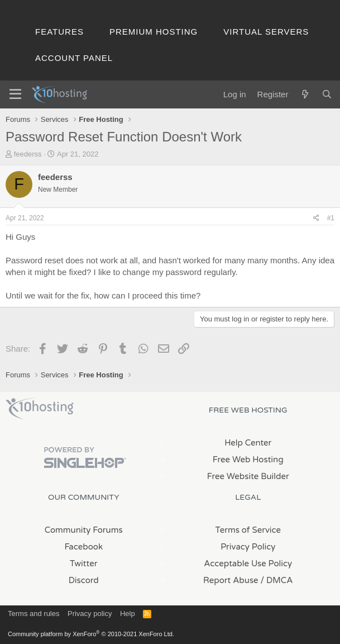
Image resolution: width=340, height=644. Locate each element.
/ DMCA (277, 580)
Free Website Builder (248, 476)
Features (59, 32)
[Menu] (15, 94)
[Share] (316, 218)
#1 (331, 218)
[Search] (327, 94)
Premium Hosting (154, 32)
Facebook (83, 547)
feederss (28, 154)
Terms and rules (33, 614)
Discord (84, 580)
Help (128, 614)
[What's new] (305, 94)
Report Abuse (231, 580)
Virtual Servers (266, 32)
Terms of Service (248, 530)
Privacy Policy (248, 547)
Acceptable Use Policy (248, 563)
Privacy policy (90, 614)
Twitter (83, 563)
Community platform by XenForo (91, 634)
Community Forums (84, 530)
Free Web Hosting (248, 460)
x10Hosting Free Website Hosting (40, 409)
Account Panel (74, 58)
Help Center (248, 443)
